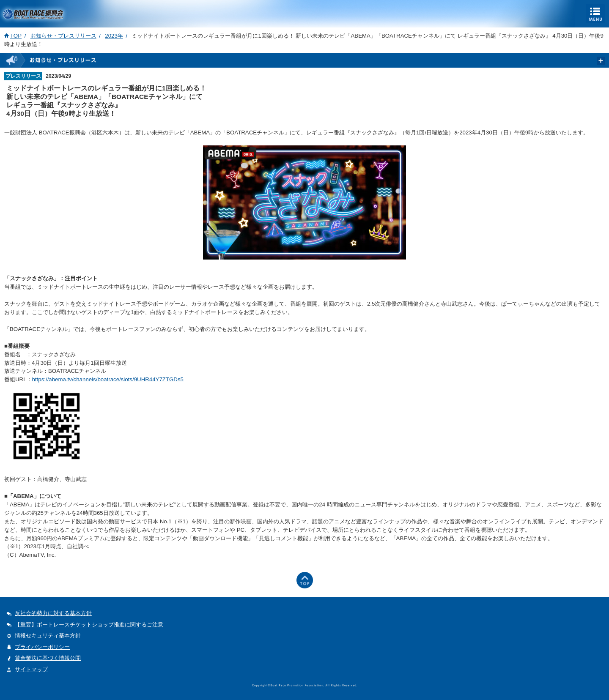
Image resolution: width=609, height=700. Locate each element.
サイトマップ (31, 669)
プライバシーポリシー (42, 647)
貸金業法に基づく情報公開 (48, 658)
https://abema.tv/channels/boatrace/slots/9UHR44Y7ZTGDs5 (108, 379)
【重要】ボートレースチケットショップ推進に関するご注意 (89, 625)
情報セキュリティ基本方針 (48, 636)
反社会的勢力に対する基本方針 (53, 613)
